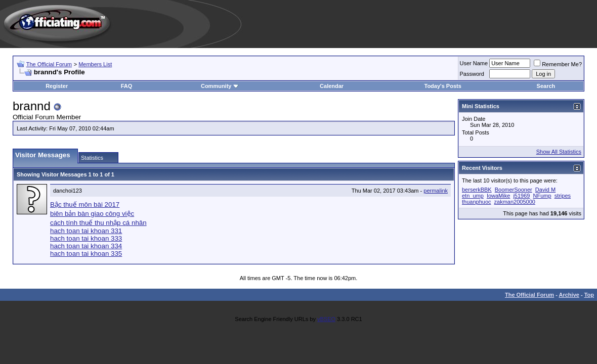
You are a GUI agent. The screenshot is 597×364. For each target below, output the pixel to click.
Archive (569, 295)
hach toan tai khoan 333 (86, 238)
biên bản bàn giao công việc (92, 214)
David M (545, 190)
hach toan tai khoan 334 (86, 246)
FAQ (127, 86)
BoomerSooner (514, 190)
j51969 (521, 196)
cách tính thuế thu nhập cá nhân (98, 223)
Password (472, 74)
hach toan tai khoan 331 (86, 231)
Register (57, 86)
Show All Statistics (559, 152)
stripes (563, 196)
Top (589, 295)
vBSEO (326, 319)
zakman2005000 (515, 202)
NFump (542, 196)
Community (220, 86)
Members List (95, 64)
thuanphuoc (477, 202)
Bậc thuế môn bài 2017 (85, 204)
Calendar (332, 86)
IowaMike (498, 196)
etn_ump (473, 196)
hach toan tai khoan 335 (86, 254)
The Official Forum (49, 64)
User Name (474, 63)
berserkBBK (477, 190)
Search (546, 86)
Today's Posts (442, 86)
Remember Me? (558, 64)
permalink (436, 191)
